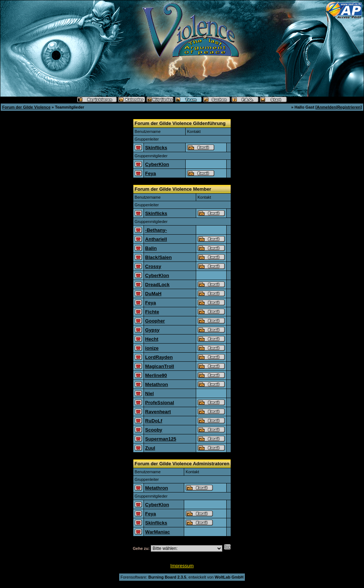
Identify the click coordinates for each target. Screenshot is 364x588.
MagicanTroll (160, 366)
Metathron (157, 384)
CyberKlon (157, 164)
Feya (151, 173)
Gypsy (153, 330)
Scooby (154, 430)
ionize (152, 348)
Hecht (152, 339)
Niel (150, 394)
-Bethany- (156, 230)
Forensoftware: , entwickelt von (182, 577)
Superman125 (161, 439)
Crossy (153, 266)
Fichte (152, 312)
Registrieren (349, 107)
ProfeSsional (160, 403)
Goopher (155, 321)
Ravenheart (158, 412)
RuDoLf (154, 421)
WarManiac (158, 532)
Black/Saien (159, 257)
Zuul (150, 448)
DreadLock (157, 285)
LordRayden (159, 357)
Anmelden (326, 107)
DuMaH (153, 294)
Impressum (182, 566)
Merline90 (156, 375)
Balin (151, 248)
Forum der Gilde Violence (26, 107)
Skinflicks (156, 148)
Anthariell (156, 239)
